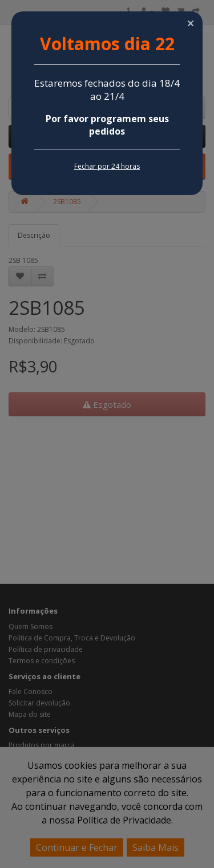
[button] (191, 23)
